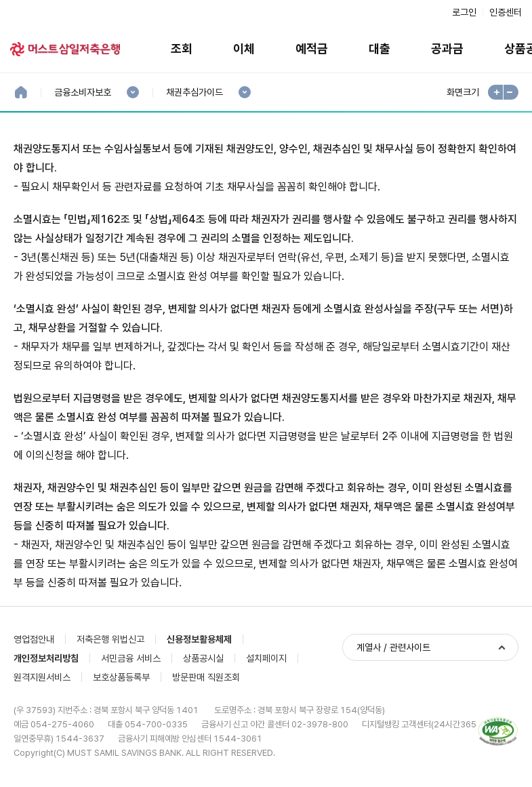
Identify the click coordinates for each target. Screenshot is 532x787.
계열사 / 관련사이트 (393, 647)
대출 (380, 48)
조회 (182, 48)
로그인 (464, 12)
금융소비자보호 (82, 93)
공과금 (447, 48)
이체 (244, 48)
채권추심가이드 (194, 93)
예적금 (312, 48)
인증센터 (506, 12)
